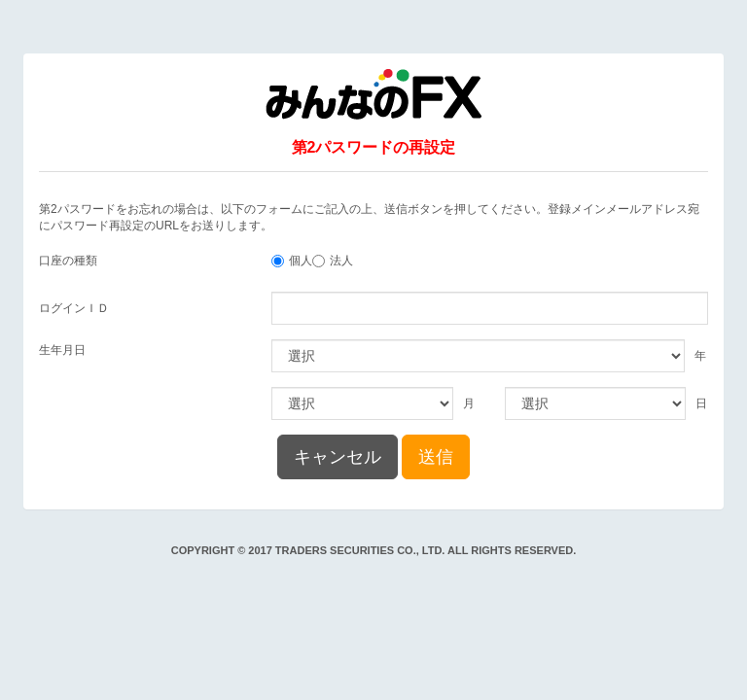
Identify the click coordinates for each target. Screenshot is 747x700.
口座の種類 (68, 261)
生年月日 (62, 350)
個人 (301, 261)
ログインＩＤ (74, 308)
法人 (341, 261)
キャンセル (338, 457)
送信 (436, 457)
